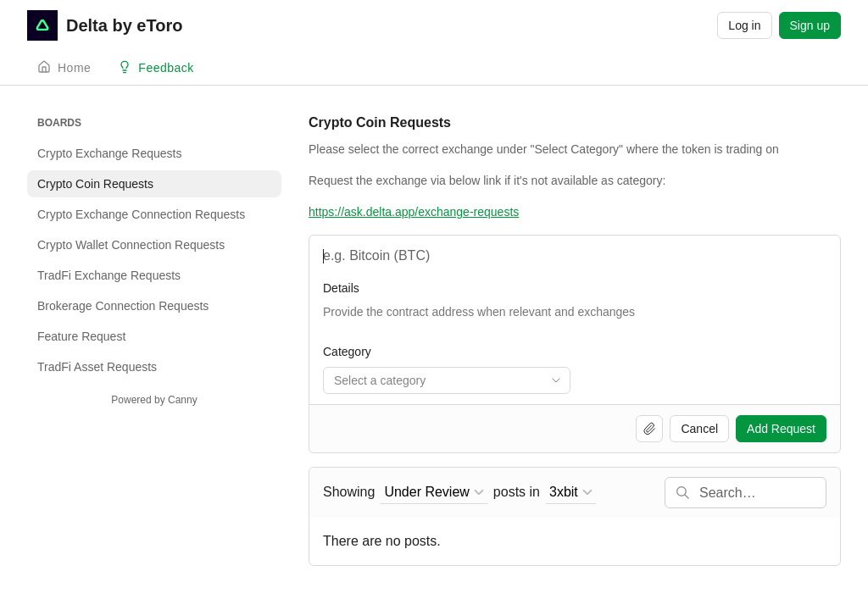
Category (347, 352)
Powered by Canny (154, 400)
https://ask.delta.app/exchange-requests (414, 212)
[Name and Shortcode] (575, 256)
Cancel (699, 429)
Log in (744, 25)
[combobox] (447, 380)
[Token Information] (575, 320)
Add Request (781, 429)
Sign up (810, 25)
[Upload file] (649, 429)
